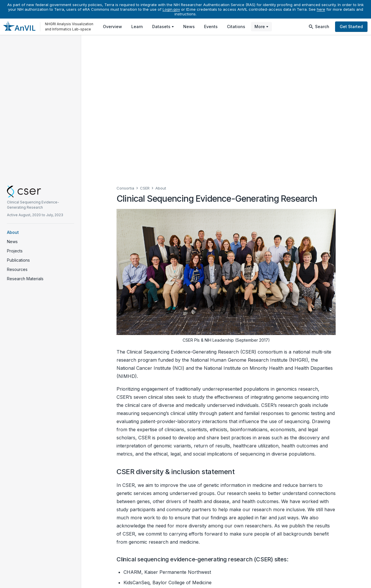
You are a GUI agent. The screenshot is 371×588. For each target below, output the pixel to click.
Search (319, 27)
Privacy (244, 580)
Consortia (125, 44)
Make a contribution (144, 560)
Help (226, 580)
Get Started (351, 27)
